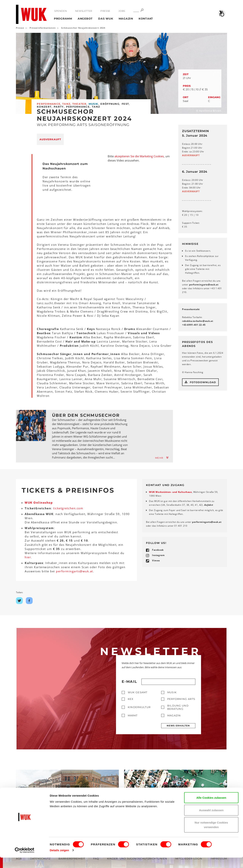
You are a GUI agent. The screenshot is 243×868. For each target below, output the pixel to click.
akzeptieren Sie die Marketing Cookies (139, 156)
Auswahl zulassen (211, 820)
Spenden (61, 11)
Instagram (158, 555)
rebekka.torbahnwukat (198, 321)
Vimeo (156, 560)
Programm (63, 19)
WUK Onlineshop (39, 503)
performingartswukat (204, 285)
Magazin (126, 19)
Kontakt (146, 19)
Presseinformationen (43, 28)
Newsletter (84, 11)
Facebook (158, 550)
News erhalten (178, 726)
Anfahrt (209, 505)
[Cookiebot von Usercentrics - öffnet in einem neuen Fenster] (25, 861)
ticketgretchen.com (68, 508)
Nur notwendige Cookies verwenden (211, 835)
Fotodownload (200, 382)
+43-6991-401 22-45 (194, 325)
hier (28, 557)
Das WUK (106, 19)
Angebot (85, 19)
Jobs (121, 11)
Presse (105, 11)
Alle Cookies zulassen (211, 808)
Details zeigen (59, 861)
